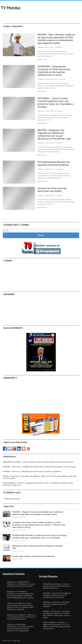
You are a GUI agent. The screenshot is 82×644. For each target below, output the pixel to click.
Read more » (42, 59)
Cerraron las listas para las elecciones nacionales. (52, 190)
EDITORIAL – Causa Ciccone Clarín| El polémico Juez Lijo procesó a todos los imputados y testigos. (55, 102)
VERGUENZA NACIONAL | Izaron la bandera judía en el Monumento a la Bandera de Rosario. (38, 462)
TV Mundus (11, 8)
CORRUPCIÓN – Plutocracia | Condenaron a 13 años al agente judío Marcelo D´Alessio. (21, 584)
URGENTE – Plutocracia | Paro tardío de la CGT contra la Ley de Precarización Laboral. (21, 617)
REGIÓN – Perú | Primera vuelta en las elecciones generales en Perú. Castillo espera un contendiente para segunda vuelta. (56, 39)
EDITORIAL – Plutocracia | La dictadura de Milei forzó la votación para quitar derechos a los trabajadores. (20, 627)
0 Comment (58, 47)
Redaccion (41, 47)
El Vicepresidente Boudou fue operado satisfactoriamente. (54, 163)
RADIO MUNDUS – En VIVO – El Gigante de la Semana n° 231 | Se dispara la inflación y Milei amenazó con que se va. (38, 484)
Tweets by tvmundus (12, 499)
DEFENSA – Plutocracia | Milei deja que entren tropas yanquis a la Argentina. (32, 471)
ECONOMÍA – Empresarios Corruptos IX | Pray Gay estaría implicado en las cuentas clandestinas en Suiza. (54, 71)
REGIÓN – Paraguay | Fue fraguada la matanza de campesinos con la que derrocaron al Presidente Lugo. (54, 134)
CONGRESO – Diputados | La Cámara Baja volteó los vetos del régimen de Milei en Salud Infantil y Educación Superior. (21, 595)
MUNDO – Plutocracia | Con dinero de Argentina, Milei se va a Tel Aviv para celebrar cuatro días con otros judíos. (40, 477)
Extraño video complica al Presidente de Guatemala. (33, 556)
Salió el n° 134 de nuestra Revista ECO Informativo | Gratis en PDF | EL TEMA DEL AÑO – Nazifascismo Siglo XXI (21, 606)
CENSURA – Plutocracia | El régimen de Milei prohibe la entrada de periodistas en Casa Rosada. (39, 467)
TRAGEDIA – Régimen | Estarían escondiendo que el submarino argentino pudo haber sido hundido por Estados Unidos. (38, 513)
